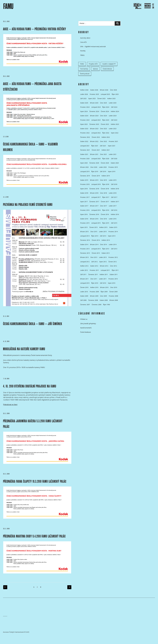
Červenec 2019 (85, 176)
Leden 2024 (113, 116)
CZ (153, 5)
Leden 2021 (113, 154)
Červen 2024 (105, 111)
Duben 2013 (106, 253)
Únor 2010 (114, 287)
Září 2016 (114, 210)
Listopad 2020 (96, 159)
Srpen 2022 (115, 133)
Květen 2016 (115, 214)
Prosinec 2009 (94, 292)
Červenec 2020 (94, 163)
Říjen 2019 (95, 171)
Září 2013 (114, 249)
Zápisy (82, 55)
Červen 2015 (93, 227)
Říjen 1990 (107, 305)
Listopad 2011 (105, 270)
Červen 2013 (96, 253)
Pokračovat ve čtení (10, 405)
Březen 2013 (84, 257)
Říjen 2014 (95, 236)
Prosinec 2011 (94, 270)
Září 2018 (114, 184)
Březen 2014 (94, 244)
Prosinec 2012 (113, 257)
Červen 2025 (101, 98)
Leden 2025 (113, 103)
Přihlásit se (84, 319)
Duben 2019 (84, 180)
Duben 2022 (84, 141)
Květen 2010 (94, 287)
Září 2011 (83, 274)
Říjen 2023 (106, 120)
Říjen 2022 (106, 133)
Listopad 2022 (96, 133)
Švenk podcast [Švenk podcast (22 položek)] (85, 74)
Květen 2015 (103, 227)
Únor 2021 (103, 154)
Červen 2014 (96, 240)
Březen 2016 (94, 219)
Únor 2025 (103, 103)
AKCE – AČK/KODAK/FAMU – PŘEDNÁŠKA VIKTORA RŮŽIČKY (35, 29)
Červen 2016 (105, 214)
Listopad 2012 (85, 262)
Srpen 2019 (112, 171)
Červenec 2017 (94, 202)
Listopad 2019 (85, 171)
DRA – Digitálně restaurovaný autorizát (93, 46)
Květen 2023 (115, 124)
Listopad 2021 (85, 146)
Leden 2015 (103, 232)
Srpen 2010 (112, 283)
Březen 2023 (94, 129)
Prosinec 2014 (113, 232)
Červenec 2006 (97, 305)
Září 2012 (94, 262)
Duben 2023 (84, 129)
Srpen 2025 (92, 98)
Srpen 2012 (103, 262)
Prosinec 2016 (85, 210)
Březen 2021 (94, 154)
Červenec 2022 (85, 137)
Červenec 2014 (85, 240)
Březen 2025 (94, 103)
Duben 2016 (84, 219)
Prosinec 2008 (113, 296)
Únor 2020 (94, 167)
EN (153, 8)
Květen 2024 (115, 111)
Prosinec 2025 (94, 94)
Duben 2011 (114, 274)
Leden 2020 (103, 167)
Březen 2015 (84, 232)
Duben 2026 (94, 90)
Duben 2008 (104, 300)
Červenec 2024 (94, 111)
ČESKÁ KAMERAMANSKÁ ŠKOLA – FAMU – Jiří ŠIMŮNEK (33, 324)
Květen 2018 (115, 189)
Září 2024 (114, 107)
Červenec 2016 (94, 214)
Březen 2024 (94, 116)
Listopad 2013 (96, 249)
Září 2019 (103, 171)
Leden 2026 (84, 94)
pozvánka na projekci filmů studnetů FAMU (28, 205)
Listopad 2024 (96, 107)
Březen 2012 (104, 266)
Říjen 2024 (106, 107)
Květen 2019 (106, 176)
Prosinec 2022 (85, 133)
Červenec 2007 (85, 305)
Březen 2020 (84, 167)
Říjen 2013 (106, 249)
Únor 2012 (113, 266)
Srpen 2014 (112, 236)
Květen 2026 (84, 90)
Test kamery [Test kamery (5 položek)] (84, 69)
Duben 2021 (84, 154)
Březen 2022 (94, 141)
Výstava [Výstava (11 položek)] (95, 69)
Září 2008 (83, 300)
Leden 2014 (113, 244)
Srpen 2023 (84, 124)
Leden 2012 (84, 270)
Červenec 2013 (85, 253)
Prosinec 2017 (85, 197)
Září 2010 (103, 283)
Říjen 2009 (104, 292)
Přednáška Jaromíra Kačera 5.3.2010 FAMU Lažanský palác (33, 424)
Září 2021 (103, 146)
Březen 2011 (84, 279)
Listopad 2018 (96, 184)
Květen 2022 (106, 137)
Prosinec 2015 (85, 223)
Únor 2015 (94, 232)
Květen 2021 (106, 150)
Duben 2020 (115, 163)
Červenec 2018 (94, 189)
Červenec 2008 (93, 300)
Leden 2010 (84, 292)
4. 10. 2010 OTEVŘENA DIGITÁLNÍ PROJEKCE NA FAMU (30, 386)
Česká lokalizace (86, 332)
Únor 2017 (103, 206)
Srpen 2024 (84, 111)
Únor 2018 (103, 193)
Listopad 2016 (96, 210)
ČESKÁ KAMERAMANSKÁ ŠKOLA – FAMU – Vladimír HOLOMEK (30, 147)
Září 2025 (83, 98)
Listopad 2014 (85, 236)
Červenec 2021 (85, 150)
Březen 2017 (94, 206)
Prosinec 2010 (113, 279)
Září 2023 (114, 120)
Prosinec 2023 (85, 120)
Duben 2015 (113, 227)
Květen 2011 (104, 274)
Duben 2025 (84, 103)
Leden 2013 (103, 257)
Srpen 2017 (84, 202)
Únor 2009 (103, 296)
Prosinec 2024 (85, 107)
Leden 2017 (113, 206)
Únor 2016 (103, 219)
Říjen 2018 (106, 184)
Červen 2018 (105, 189)
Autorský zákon (85, 38)
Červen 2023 (105, 124)
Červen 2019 (96, 176)
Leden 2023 (113, 129)
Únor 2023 (103, 129)
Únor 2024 (103, 116)
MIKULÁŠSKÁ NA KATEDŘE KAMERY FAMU (24, 349)
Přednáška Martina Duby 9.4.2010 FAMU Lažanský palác (34, 536)
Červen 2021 (96, 150)
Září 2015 (114, 223)
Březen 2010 (104, 287)
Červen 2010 (84, 287)
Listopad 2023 (96, 120)
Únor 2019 (103, 180)
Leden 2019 (113, 180)
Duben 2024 (84, 116)
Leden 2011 (103, 279)
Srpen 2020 (84, 163)
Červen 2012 (113, 262)
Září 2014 (103, 236)
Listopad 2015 (96, 223)
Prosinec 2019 (113, 167)
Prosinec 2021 (113, 141)
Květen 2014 (106, 240)
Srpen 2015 (84, 227)
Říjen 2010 (95, 283)
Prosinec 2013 (85, 249)
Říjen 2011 (115, 270)
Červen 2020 (105, 163)
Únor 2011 (94, 279)
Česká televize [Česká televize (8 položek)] (107, 69)
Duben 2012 (94, 266)
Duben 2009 (84, 296)
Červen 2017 (105, 202)
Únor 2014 (103, 244)
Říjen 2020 (106, 159)
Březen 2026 (104, 90)
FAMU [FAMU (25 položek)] (82, 64)
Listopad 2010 (85, 283)
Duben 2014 (84, 244)
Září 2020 (114, 159)
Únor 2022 (103, 141)
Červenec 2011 (93, 274)
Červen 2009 (113, 292)
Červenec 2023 (94, 124)
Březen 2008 (114, 300)
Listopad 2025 (105, 94)
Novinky (83, 51)
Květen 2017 (115, 202)
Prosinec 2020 (85, 159)
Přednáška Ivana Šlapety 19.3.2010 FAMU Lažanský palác (35, 481)
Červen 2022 (96, 137)
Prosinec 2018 (85, 184)
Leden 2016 (113, 219)
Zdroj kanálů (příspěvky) (88, 324)
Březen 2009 (94, 296)
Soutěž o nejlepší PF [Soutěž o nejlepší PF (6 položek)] (109, 64)
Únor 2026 (113, 90)
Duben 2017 (84, 206)
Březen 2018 (94, 193)
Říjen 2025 (115, 94)
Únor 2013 (94, 257)
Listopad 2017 (96, 197)
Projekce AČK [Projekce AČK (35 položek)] (93, 64)
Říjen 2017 (106, 197)
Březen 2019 (94, 180)
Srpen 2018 (84, 189)
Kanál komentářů (86, 328)
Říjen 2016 (106, 210)
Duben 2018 (84, 193)
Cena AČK (83, 42)
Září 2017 (114, 197)
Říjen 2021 (95, 146)
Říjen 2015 (106, 223)
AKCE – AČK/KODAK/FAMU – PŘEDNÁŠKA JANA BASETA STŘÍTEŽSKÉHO (32, 87)
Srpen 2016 (84, 214)
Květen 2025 (111, 98)
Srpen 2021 (112, 146)
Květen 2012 (84, 266)
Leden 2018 (113, 193)
